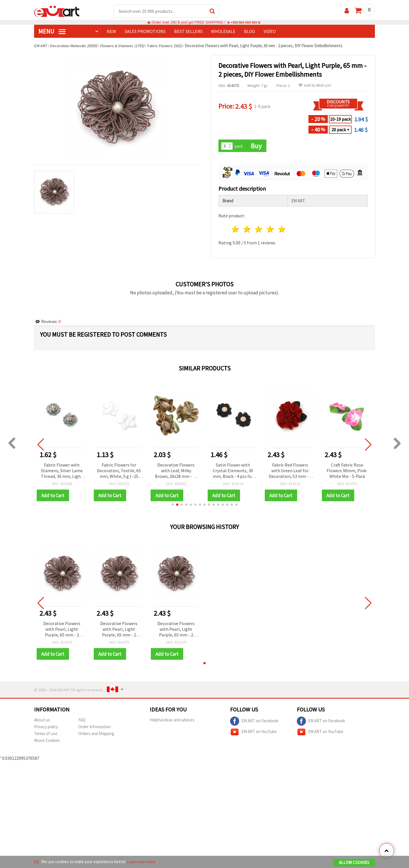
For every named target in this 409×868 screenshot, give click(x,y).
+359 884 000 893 (244, 23)
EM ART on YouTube (253, 733)
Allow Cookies (354, 863)
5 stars (282, 230)
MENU (52, 32)
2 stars (247, 230)
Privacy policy (46, 728)
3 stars (259, 230)
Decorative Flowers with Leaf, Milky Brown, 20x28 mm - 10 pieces (178, 472)
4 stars (270, 230)
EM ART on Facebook (254, 722)
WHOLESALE (223, 32)
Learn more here (142, 862)
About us (42, 721)
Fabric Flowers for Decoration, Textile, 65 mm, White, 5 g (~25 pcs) (121, 472)
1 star (236, 230)
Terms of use (46, 735)
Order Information (94, 728)
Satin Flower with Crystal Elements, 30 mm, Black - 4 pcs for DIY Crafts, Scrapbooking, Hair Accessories (235, 472)
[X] (36, 862)
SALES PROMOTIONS (145, 32)
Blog (250, 32)
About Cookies (47, 741)
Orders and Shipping (96, 735)
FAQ (82, 721)
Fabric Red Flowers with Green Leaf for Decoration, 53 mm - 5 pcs (292, 472)
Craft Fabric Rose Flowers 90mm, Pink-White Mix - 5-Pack (349, 471)
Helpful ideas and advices (172, 721)
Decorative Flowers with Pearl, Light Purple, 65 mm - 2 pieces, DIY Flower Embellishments (62, 630)
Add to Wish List (315, 86)
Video (270, 32)
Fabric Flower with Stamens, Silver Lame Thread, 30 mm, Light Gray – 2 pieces (64, 472)
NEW (111, 32)
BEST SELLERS (188, 32)
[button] (173, 505)
